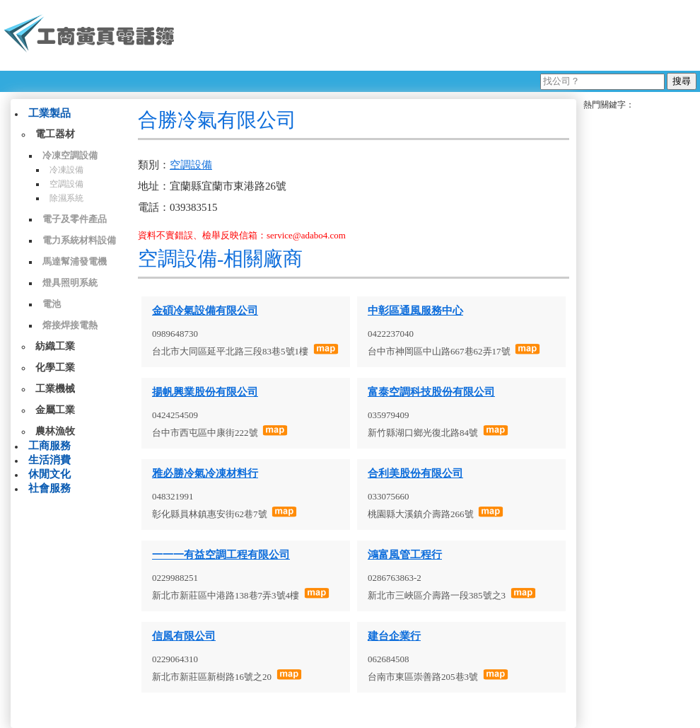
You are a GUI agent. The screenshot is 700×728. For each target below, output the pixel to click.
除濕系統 (66, 198)
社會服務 (49, 488)
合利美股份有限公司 (415, 473)
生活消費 (49, 460)
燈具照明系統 (70, 283)
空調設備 (66, 184)
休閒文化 (49, 474)
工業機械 (55, 389)
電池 (52, 304)
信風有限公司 (184, 636)
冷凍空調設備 (70, 155)
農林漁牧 (55, 431)
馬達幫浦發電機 (75, 261)
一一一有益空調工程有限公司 (221, 555)
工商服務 (49, 446)
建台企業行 (394, 636)
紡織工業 (55, 346)
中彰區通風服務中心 (415, 311)
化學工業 (55, 368)
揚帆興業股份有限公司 (205, 392)
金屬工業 (55, 410)
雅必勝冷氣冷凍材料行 (205, 473)
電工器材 (55, 134)
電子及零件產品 (75, 219)
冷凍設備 (66, 170)
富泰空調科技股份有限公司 (431, 392)
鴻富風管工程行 (405, 555)
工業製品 (49, 113)
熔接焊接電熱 (70, 325)
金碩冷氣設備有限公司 (205, 311)
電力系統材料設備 (79, 240)
